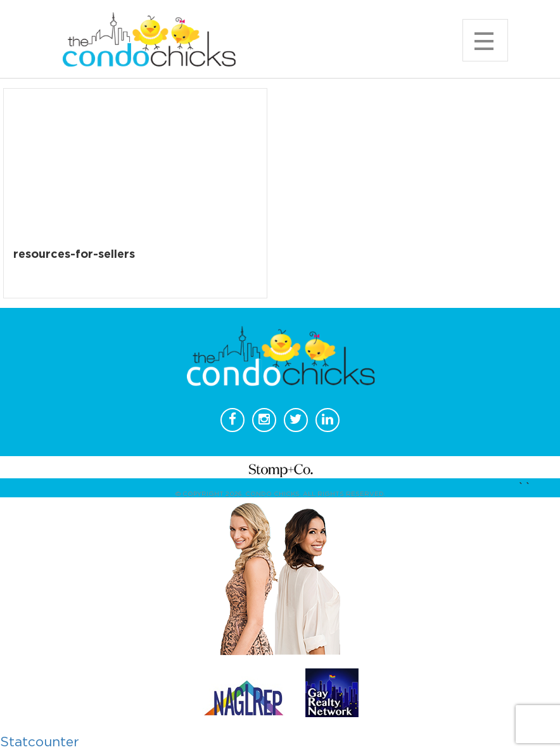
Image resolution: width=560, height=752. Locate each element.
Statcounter (40, 742)
